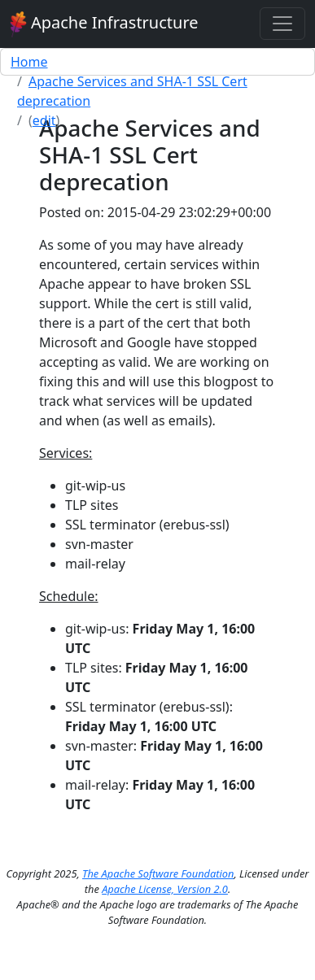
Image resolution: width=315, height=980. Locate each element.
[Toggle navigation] (282, 24)
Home (29, 62)
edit (44, 120)
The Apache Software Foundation (158, 873)
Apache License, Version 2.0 (165, 889)
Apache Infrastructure (104, 24)
